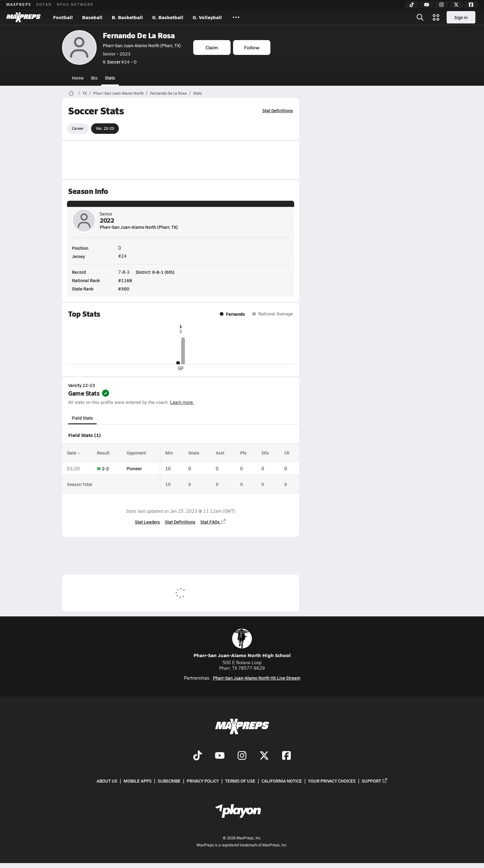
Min (169, 453)
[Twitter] (456, 5)
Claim (212, 47)
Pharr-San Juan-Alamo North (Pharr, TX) (142, 45)
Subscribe (169, 781)
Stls (265, 453)
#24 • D (120, 62)
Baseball (92, 17)
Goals (194, 453)
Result (103, 453)
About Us (107, 781)
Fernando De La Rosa (139, 35)
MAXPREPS (19, 4)
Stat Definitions (278, 110)
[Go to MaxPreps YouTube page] (220, 756)
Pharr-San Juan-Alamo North (118, 93)
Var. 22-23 (105, 128)
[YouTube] (427, 5)
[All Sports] (236, 17)
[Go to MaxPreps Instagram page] (242, 756)
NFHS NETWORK (75, 4)
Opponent (136, 453)
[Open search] (420, 17)
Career (78, 128)
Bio (94, 78)
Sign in (461, 17)
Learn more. (182, 402)
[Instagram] (441, 5)
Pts (243, 453)
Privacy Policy (203, 781)
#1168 (125, 280)
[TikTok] (412, 5)
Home (78, 78)
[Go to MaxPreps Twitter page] (264, 756)
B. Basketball (127, 17)
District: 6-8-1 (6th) (155, 272)
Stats (110, 78)
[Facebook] (471, 5)
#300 (124, 289)
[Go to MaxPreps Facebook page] (286, 756)
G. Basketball (168, 17)
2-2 (105, 468)
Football (63, 17)
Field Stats (82, 418)
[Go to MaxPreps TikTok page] (198, 756)
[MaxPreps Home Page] (71, 93)
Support (375, 781)
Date (73, 453)
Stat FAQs (213, 522)
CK (287, 453)
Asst (220, 453)
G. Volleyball (207, 17)
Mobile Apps (138, 781)
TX (85, 93)
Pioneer (134, 468)
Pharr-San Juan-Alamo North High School (242, 644)
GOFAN (44, 4)
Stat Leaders (147, 522)
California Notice (282, 781)
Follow (252, 47)
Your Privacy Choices (332, 781)
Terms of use (240, 781)
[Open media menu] (436, 17)
